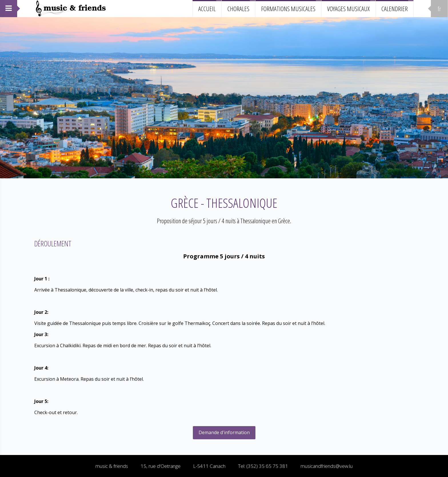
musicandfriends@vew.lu (327, 466)
